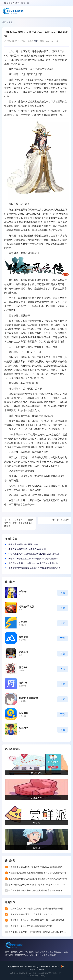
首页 (4, 22)
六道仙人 (23, 591)
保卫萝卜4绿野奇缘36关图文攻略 (23, 544)
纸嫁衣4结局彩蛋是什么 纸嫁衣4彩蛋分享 (27, 549)
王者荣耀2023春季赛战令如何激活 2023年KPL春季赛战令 (34, 568)
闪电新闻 (23, 622)
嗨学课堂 (23, 637)
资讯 (11, 22)
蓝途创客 (23, 713)
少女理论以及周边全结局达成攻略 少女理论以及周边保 (33, 563)
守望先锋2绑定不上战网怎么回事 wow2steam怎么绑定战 (34, 554)
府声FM (23, 683)
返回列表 (65, 520)
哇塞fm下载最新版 (28, 698)
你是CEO (24, 728)
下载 (63, 593)
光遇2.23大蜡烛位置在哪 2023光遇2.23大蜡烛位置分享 (33, 559)
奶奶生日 (23, 652)
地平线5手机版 (26, 607)
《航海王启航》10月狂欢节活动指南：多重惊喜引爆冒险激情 (19, 523)
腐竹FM (23, 667)
